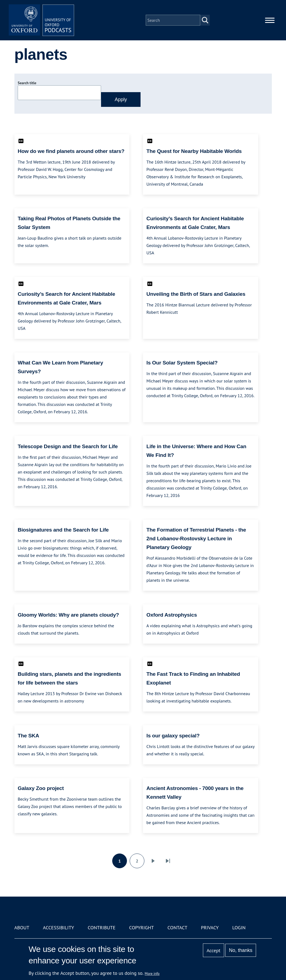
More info (152, 973)
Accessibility (59, 928)
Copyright (142, 928)
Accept (213, 950)
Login (239, 928)
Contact (177, 928)
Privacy (210, 928)
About (22, 928)
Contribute (102, 928)
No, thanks (241, 950)
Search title (27, 83)
